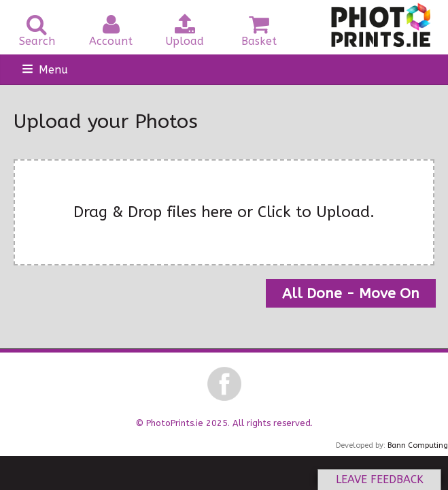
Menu (53, 70)
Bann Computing (418, 445)
